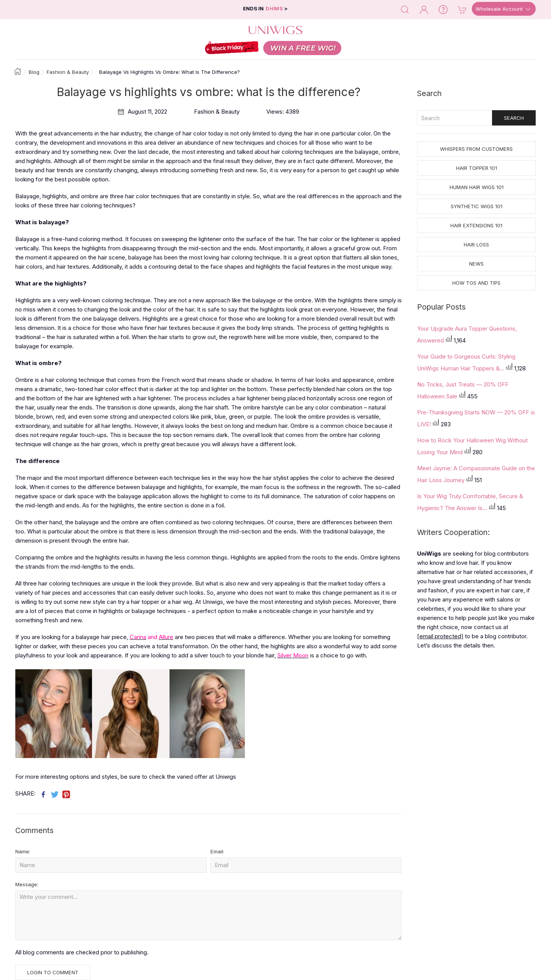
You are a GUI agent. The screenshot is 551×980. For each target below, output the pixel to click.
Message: (27, 884)
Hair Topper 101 (477, 168)
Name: (23, 851)
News (476, 264)
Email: (217, 851)
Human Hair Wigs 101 (477, 187)
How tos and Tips (476, 283)
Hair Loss (476, 245)
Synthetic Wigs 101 (477, 206)
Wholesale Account (504, 9)
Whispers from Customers (476, 149)
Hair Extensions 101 (476, 225)
